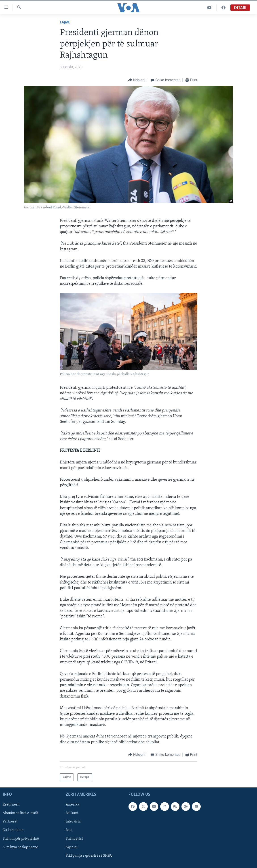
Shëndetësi (74, 839)
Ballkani (72, 813)
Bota (69, 830)
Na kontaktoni (14, 830)
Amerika (73, 805)
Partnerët (10, 822)
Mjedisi (72, 847)
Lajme (65, 22)
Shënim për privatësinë (21, 839)
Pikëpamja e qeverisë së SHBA (89, 856)
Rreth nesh (11, 805)
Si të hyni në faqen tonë (20, 847)
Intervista (73, 822)
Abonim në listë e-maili (20, 813)
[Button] (137, 80)
